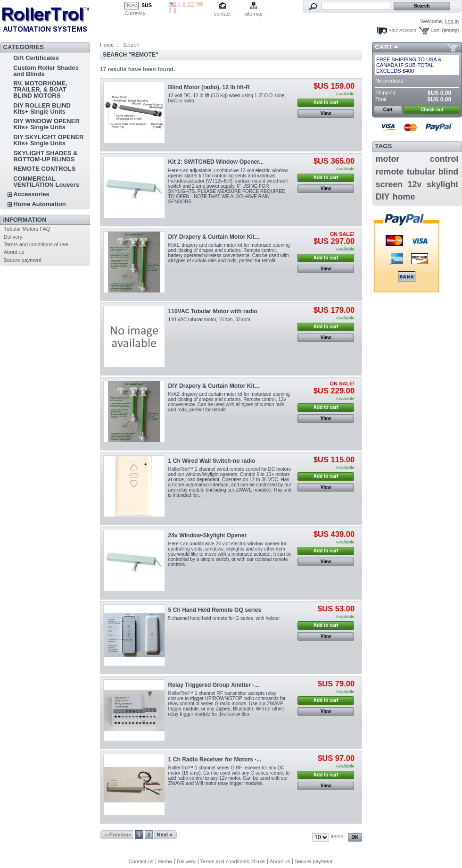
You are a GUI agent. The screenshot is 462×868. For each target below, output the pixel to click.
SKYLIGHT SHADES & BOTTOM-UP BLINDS (45, 156)
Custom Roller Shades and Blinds (46, 71)
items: (338, 836)
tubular (421, 172)
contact (222, 14)
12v (415, 184)
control (444, 159)
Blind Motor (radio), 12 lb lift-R (209, 87)
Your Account (403, 30)
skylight (442, 184)
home (404, 197)
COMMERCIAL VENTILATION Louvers (46, 182)
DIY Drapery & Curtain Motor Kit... (214, 237)
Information (25, 220)
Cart (384, 47)
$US (147, 5)
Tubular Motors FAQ (27, 229)
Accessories (31, 194)
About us (14, 252)
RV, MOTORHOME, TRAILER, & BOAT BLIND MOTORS (40, 89)
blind (449, 172)
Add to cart (326, 103)
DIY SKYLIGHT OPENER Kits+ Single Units (48, 140)
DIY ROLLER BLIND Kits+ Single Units (42, 108)
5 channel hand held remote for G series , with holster (224, 618)
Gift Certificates (36, 58)
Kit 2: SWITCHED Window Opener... (216, 162)
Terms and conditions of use (36, 244)
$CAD (132, 5)
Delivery (13, 237)
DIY (383, 197)
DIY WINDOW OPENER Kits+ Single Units (46, 124)
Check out (432, 110)
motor (388, 159)
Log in (452, 21)
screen (389, 184)
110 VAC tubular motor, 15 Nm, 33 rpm (209, 320)
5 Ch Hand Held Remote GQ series (215, 610)
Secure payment (23, 260)
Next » (165, 835)
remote (390, 172)
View (326, 113)
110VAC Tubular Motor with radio (213, 311)
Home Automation (39, 204)
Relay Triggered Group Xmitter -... (214, 685)
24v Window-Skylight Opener (208, 535)
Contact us (141, 861)
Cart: (436, 30)
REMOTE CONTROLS (44, 169)
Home (107, 45)
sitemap (253, 14)
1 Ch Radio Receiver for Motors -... (215, 759)
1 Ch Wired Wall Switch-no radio (212, 461)
